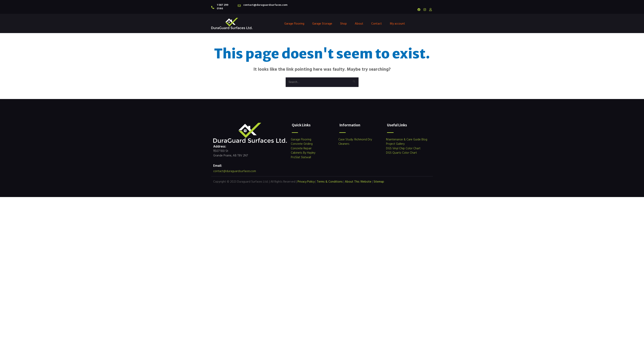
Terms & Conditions (330, 182)
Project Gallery (395, 144)
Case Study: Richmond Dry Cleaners (355, 142)
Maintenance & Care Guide (403, 140)
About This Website (358, 182)
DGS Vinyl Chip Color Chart (403, 148)
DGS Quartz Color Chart (401, 153)
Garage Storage (322, 23)
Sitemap (379, 182)
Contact (377, 23)
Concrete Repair (301, 148)
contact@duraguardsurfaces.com (265, 5)
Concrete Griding (302, 144)
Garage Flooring (294, 23)
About (359, 23)
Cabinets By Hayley (303, 153)
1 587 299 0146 (223, 6)
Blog (424, 140)
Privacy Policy (306, 182)
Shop (343, 23)
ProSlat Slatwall (301, 157)
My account (397, 23)
